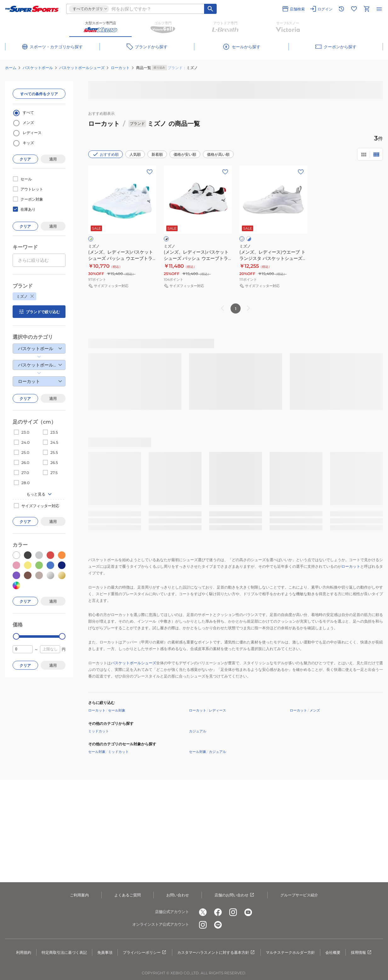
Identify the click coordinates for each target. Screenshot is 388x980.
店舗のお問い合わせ (235, 895)
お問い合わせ (178, 895)
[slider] (16, 636)
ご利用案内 (79, 895)
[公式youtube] (248, 912)
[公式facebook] (218, 912)
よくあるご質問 (128, 895)
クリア (25, 159)
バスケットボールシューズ (82, 68)
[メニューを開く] (379, 9)
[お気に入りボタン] (150, 172)
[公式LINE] (218, 925)
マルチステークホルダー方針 (290, 952)
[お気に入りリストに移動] (354, 9)
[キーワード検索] (210, 9)
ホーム (11, 68)
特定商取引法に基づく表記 (64, 952)
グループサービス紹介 (299, 895)
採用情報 (362, 953)
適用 (53, 159)
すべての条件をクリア (39, 94)
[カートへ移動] (367, 9)
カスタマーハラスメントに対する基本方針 (216, 953)
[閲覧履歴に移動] (341, 9)
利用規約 (24, 952)
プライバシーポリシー (145, 953)
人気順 (135, 154)
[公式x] (203, 912)
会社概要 (333, 952)
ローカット (120, 68)
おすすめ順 (106, 154)
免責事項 (105, 952)
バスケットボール (38, 68)
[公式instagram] (233, 912)
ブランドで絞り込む (39, 312)
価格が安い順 (185, 154)
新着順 (157, 154)
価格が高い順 (218, 154)
